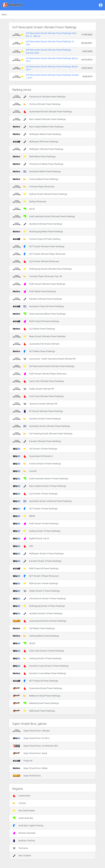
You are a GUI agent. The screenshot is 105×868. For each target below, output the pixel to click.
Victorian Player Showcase (34, 187)
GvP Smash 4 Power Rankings (35, 449)
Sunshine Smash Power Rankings (37, 419)
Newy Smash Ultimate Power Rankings (39, 336)
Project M (23, 761)
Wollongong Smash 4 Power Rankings (39, 606)
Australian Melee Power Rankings (37, 172)
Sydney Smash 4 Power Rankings (37, 531)
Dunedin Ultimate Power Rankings (37, 441)
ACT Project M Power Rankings (35, 681)
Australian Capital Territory (28, 826)
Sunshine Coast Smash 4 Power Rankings (41, 666)
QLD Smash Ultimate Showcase (36, 261)
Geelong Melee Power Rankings (36, 636)
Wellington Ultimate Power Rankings (38, 149)
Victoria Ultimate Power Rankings (37, 104)
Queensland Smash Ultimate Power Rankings (42, 112)
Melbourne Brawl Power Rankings (37, 696)
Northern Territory (24, 841)
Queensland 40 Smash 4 (33, 456)
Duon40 (25, 471)
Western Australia (24, 833)
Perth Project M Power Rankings (36, 321)
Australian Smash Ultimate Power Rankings (41, 426)
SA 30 (24, 209)
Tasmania (20, 848)
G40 (23, 546)
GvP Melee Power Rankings (34, 628)
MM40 (24, 516)
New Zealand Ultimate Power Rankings (39, 119)
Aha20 (24, 643)
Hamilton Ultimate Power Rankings (37, 299)
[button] (101, 5)
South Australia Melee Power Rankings (39, 314)
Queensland (21, 796)
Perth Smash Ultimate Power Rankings (39, 284)
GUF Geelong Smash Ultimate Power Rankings (43, 434)
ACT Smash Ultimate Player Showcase (39, 254)
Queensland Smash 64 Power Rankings (40, 621)
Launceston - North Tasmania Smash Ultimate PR (44, 359)
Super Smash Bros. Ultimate (31, 731)
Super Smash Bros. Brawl (30, 753)
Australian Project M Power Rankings (38, 306)
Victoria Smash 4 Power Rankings (37, 464)
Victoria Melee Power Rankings (36, 179)
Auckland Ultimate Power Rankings (37, 224)
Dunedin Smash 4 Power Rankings (37, 561)
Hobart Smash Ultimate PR (33, 389)
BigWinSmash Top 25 (31, 539)
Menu (4, 15)
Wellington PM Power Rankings (36, 142)
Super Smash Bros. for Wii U (31, 738)
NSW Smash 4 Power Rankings (35, 583)
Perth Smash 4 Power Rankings (36, 524)
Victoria (19, 803)
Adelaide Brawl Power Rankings (36, 703)
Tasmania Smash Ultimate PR (35, 404)
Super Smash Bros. (27, 776)
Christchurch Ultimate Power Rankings (39, 97)
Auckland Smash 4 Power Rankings (38, 614)
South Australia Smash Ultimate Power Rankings (44, 216)
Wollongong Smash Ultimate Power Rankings (42, 269)
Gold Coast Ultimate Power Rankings (38, 396)
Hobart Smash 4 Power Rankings (36, 591)
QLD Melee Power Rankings (34, 329)
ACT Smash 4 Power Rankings (35, 509)
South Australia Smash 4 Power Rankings (40, 479)
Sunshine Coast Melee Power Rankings (39, 673)
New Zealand (22, 856)
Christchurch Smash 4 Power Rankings (39, 599)
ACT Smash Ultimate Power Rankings (39, 247)
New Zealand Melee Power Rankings (38, 127)
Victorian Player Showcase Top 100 (37, 276)
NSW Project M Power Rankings (36, 569)
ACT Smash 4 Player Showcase (36, 576)
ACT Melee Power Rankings (34, 351)
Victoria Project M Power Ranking (37, 239)
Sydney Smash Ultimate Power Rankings (40, 194)
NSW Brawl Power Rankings (34, 711)
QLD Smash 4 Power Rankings (35, 494)
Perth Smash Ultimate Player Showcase (40, 374)
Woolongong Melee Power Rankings (38, 232)
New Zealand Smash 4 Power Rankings (39, 486)
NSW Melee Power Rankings (34, 157)
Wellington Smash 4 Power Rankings (38, 554)
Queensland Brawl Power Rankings (37, 688)
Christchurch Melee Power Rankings (38, 164)
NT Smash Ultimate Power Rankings (38, 411)
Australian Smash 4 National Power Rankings (42, 501)
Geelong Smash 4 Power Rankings (37, 658)
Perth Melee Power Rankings (34, 291)
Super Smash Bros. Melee (30, 768)
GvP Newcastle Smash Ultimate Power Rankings (44, 366)
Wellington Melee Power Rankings (37, 134)
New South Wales (24, 811)
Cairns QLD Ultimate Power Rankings (38, 381)
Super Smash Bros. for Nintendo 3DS (35, 746)
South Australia (23, 818)
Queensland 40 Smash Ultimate (36, 344)
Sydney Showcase (30, 202)
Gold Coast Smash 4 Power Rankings (38, 651)
